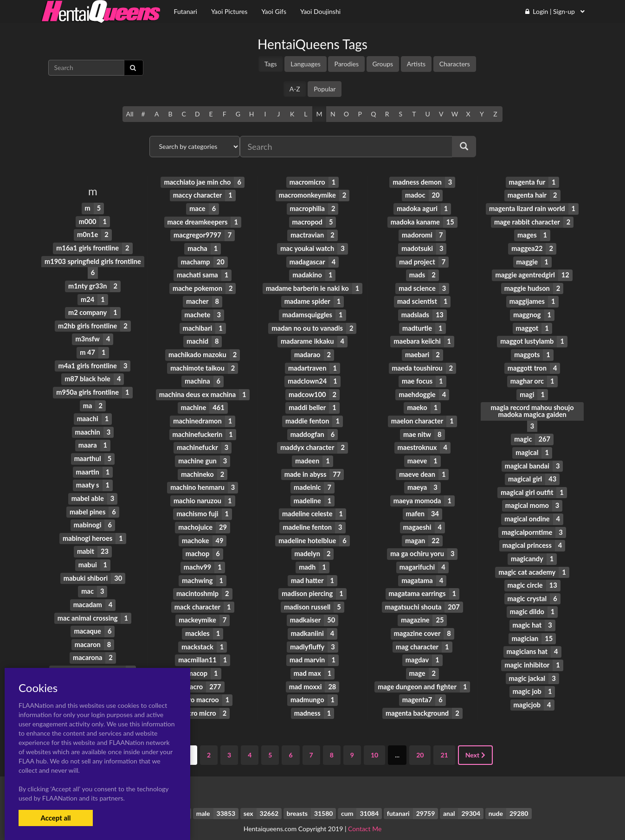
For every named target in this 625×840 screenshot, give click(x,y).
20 (420, 743)
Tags (271, 64)
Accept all (55, 818)
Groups (383, 64)
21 (444, 743)
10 (374, 743)
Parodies (346, 64)
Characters (455, 64)
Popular (325, 89)
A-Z (295, 89)
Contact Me (365, 817)
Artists (416, 64)
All (129, 114)
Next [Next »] (475, 743)
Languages (306, 64)
